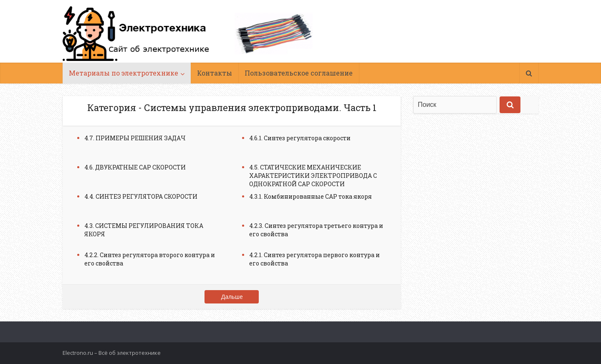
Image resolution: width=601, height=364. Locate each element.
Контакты (215, 73)
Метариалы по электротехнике (124, 73)
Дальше (232, 297)
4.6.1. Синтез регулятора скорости (300, 138)
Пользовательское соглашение (299, 73)
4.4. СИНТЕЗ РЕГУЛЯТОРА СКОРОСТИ (141, 196)
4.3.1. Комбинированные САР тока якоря (311, 196)
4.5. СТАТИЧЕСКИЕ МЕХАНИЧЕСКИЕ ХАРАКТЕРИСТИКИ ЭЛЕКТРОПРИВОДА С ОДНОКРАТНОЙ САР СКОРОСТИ (313, 176)
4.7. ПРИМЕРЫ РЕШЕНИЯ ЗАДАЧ (135, 138)
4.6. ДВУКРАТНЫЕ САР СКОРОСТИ (135, 167)
